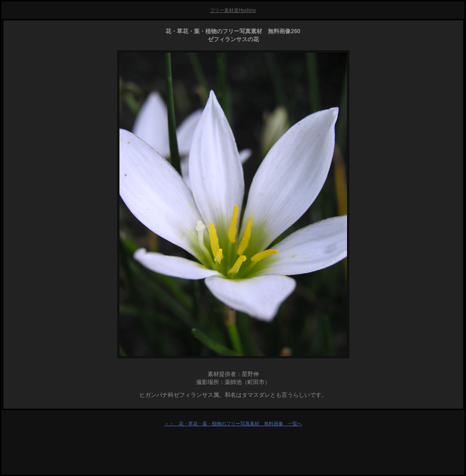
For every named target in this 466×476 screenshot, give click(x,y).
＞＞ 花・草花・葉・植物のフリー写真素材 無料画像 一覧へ (233, 424)
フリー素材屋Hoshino (233, 10)
